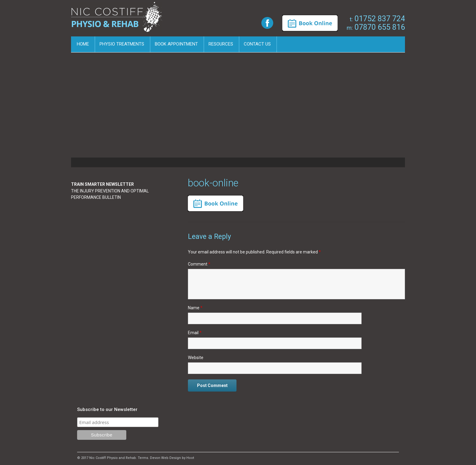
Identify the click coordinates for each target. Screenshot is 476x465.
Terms (143, 458)
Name (195, 308)
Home (83, 44)
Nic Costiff (118, 19)
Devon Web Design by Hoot (172, 458)
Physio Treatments (122, 44)
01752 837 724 (377, 19)
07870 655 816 (376, 27)
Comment (199, 264)
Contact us (257, 44)
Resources (221, 44)
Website (196, 358)
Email (195, 333)
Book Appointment (176, 44)
